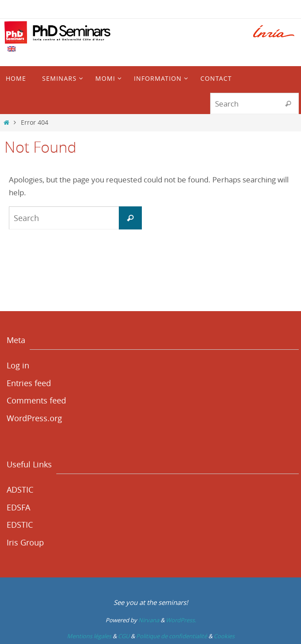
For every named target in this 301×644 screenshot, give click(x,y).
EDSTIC (20, 525)
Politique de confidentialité (172, 636)
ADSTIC (20, 490)
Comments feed (36, 400)
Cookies (224, 636)
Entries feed (29, 383)
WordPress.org (34, 418)
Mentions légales (89, 636)
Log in (18, 365)
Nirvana (149, 620)
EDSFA (18, 507)
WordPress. (181, 620)
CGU (124, 636)
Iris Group (25, 542)
